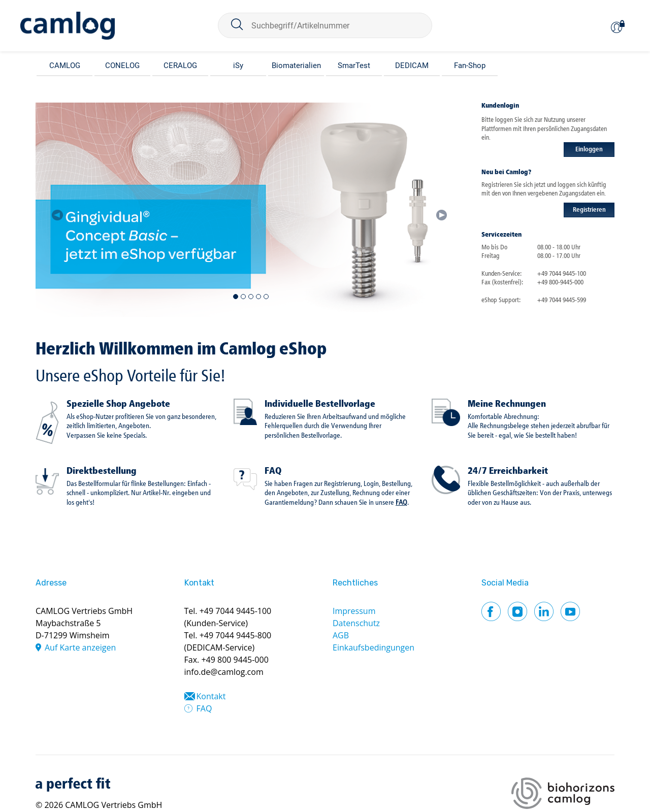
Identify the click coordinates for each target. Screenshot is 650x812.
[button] (57, 210)
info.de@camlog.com (224, 672)
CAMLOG (65, 66)
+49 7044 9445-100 (236, 611)
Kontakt (211, 696)
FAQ (273, 471)
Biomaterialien (296, 66)
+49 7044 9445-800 (236, 635)
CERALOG (180, 66)
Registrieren (589, 210)
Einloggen (589, 150)
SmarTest (354, 66)
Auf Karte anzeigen (80, 647)
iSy (238, 66)
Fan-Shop (470, 66)
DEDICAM (412, 66)
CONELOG (122, 66)
